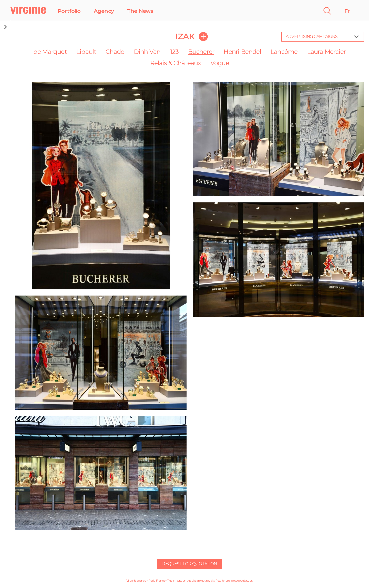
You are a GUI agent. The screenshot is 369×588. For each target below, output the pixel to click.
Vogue (220, 63)
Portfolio (69, 11)
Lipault (86, 52)
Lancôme (284, 52)
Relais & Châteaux (176, 63)
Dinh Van (147, 52)
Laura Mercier (326, 52)
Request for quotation (189, 564)
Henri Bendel (242, 52)
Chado (115, 52)
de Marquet (50, 52)
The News (140, 11)
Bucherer (201, 52)
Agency (104, 11)
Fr (347, 11)
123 (174, 52)
